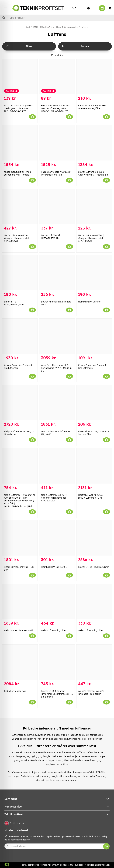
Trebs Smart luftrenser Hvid (18, 630)
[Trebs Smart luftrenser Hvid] (20, 601)
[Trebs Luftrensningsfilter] (57, 601)
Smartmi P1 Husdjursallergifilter (14, 303)
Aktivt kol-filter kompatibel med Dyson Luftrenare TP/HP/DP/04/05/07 (18, 108)
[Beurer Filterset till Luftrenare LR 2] (57, 273)
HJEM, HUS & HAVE (41, 27)
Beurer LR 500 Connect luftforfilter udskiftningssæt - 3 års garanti (57, 694)
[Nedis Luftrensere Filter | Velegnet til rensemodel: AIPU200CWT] (57, 466)
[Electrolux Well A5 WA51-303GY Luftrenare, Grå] (94, 466)
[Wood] (57, 336)
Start (28, 27)
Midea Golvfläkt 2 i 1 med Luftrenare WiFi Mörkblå (17, 173)
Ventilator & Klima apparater (65, 27)
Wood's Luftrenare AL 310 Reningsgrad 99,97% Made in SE (56, 368)
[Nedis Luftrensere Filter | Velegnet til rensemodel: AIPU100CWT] (94, 206)
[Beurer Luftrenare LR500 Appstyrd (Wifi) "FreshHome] (94, 143)
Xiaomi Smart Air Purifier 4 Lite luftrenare (92, 367)
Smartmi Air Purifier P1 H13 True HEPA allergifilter (92, 107)
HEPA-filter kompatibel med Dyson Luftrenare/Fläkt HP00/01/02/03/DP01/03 (56, 108)
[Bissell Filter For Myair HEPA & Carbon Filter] (94, 403)
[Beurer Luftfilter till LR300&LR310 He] (57, 206)
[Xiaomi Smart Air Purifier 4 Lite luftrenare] (94, 336)
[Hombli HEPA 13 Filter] (94, 273)
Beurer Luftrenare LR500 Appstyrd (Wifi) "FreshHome (93, 173)
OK (106, 846)
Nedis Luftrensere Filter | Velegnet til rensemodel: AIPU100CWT (91, 238)
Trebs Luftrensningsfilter (54, 630)
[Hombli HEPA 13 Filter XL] (57, 538)
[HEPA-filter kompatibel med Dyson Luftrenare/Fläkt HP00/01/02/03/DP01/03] (57, 77)
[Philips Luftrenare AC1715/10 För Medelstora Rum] (57, 143)
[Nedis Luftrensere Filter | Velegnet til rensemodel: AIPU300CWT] (20, 206)
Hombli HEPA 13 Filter (89, 302)
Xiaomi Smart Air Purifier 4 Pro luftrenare (18, 367)
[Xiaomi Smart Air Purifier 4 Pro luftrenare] (20, 336)
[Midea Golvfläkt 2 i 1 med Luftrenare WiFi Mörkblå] (20, 143)
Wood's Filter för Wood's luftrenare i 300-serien (91, 692)
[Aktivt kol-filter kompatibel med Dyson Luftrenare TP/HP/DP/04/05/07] (20, 77)
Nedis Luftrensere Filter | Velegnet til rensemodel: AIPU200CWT (54, 498)
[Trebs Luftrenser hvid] (20, 662)
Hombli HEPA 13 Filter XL (54, 567)
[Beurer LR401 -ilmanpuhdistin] (94, 538)
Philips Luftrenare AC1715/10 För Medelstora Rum (56, 173)
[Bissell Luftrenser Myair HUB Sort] (20, 538)
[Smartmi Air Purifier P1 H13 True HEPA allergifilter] (94, 77)
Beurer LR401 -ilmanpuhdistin (93, 567)
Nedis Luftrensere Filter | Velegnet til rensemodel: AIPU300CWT (17, 238)
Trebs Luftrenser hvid (15, 691)
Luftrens (84, 27)
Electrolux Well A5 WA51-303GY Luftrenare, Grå (91, 496)
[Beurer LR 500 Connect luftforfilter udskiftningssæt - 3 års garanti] (57, 662)
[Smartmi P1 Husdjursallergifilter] (20, 273)
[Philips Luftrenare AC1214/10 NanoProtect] (20, 403)
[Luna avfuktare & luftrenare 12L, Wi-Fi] (57, 403)
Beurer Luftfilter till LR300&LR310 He (51, 237)
